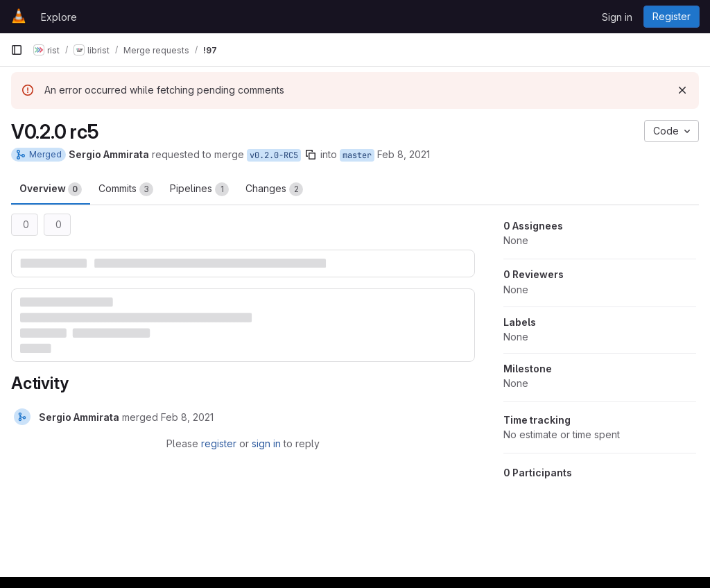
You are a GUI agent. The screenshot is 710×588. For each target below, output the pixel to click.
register (219, 443)
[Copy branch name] (311, 155)
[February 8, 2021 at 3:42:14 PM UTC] (187, 417)
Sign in (617, 17)
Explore (59, 17)
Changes (274, 189)
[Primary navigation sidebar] (17, 50)
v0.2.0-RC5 (274, 155)
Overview (51, 189)
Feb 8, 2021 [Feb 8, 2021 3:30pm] (404, 154)
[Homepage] (19, 17)
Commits (126, 189)
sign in (266, 443)
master (357, 155)
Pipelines (199, 189)
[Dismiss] (682, 90)
